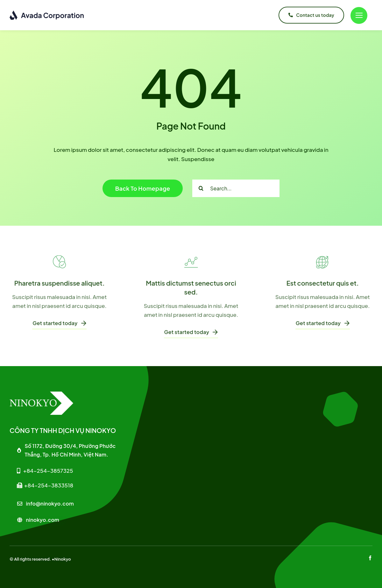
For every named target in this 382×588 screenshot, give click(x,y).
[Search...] (236, 188)
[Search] (201, 188)
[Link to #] (359, 15)
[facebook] (370, 558)
